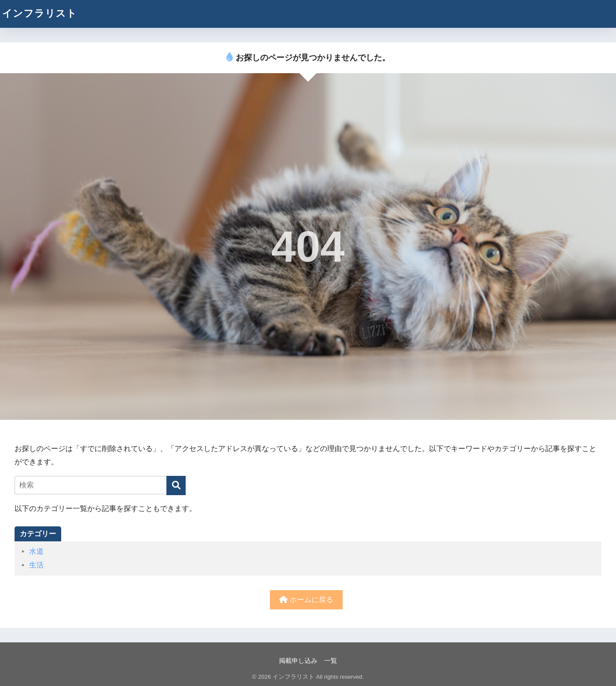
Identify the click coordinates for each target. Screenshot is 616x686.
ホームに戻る (306, 600)
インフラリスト (40, 13)
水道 (36, 551)
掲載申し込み (298, 661)
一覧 (331, 661)
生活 (36, 565)
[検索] (176, 486)
